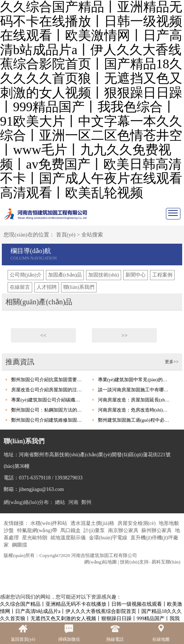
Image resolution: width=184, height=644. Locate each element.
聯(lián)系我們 (79, 287)
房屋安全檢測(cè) (137, 523)
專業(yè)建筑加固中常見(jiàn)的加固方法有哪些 (134, 380)
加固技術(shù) (104, 275)
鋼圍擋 (20, 545)
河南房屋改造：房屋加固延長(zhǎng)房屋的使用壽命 (134, 400)
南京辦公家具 (124, 530)
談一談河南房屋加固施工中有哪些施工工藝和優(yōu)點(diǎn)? (134, 390)
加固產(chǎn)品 (65, 275)
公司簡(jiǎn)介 (26, 275)
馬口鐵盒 (71, 530)
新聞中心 (136, 275)
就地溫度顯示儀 (69, 538)
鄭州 (86, 502)
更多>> (172, 362)
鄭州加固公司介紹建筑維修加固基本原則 (48, 420)
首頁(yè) (66, 235)
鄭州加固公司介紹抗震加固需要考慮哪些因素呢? (48, 380)
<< (43, 335)
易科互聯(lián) (166, 562)
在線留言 (20, 287)
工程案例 (162, 275)
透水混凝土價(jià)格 (93, 523)
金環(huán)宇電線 (109, 538)
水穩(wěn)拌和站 (50, 523)
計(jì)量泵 (95, 530)
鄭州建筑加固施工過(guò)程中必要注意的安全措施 (134, 420)
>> (125, 335)
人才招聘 (47, 287)
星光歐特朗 (35, 538)
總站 (60, 502)
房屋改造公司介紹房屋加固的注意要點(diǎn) (48, 390)
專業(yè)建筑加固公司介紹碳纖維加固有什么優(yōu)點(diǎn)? (48, 400)
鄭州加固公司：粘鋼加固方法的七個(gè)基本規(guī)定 (48, 410)
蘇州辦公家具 (157, 530)
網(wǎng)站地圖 (100, 562)
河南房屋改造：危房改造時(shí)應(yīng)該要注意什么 (134, 410)
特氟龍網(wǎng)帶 (38, 530)
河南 (73, 502)
